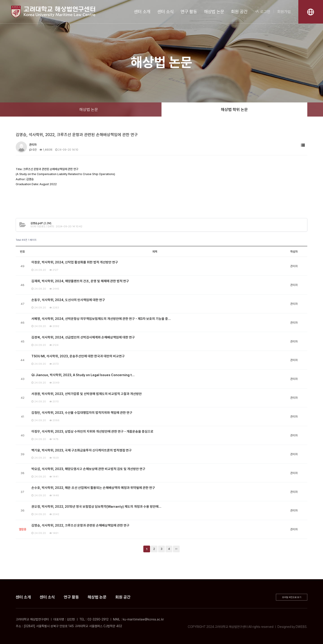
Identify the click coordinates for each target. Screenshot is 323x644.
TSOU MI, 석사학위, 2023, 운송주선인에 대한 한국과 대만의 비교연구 (78, 356)
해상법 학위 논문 (234, 110)
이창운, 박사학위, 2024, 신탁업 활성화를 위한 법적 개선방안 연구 (75, 262)
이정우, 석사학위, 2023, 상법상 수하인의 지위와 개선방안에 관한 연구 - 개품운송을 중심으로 (92, 432)
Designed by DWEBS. (292, 627)
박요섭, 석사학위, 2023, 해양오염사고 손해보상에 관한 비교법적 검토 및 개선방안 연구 (88, 469)
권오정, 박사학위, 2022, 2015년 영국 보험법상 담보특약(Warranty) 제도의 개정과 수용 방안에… (96, 507)
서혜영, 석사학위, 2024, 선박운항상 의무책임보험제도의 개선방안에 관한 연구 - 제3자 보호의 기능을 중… (101, 319)
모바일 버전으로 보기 (292, 597)
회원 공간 (239, 12)
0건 (33, 150)
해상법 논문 (214, 12)
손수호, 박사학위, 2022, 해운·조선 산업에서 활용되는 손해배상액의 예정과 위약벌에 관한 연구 (93, 488)
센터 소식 (165, 12)
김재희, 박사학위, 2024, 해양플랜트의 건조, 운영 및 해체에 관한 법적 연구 (80, 281)
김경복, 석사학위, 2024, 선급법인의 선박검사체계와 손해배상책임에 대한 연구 (83, 337)
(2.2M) (41, 223)
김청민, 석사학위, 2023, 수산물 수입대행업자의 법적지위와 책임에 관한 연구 (82, 413)
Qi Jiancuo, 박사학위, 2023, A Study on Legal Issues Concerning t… (83, 375)
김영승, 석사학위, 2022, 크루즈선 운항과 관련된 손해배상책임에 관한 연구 (80, 525)
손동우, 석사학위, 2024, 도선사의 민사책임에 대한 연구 (68, 300)
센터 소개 (142, 12)
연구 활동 (189, 12)
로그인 (263, 12)
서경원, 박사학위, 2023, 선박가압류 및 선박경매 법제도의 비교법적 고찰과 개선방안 (87, 394)
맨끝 (176, 549)
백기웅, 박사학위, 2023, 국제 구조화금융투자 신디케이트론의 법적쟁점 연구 (82, 450)
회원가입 (284, 12)
